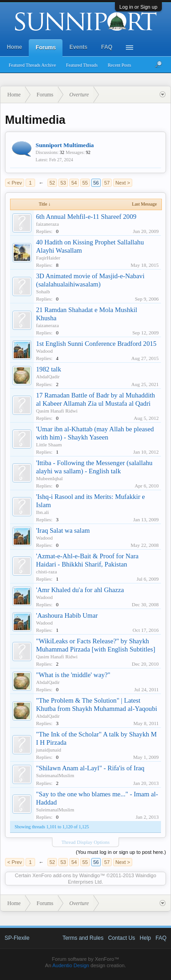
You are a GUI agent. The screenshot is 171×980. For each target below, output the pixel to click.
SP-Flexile (17, 938)
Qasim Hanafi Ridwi (57, 411)
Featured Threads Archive (32, 65)
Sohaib (43, 291)
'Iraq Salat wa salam (63, 530)
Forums (46, 48)
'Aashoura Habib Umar (67, 615)
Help (145, 938)
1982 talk (49, 369)
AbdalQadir (48, 376)
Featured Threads (82, 65)
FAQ (107, 47)
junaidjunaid (49, 750)
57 (107, 183)
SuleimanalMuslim (55, 775)
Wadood (44, 351)
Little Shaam (49, 445)
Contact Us (122, 938)
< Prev (15, 183)
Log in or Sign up (138, 7)
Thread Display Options (86, 842)
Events (78, 47)
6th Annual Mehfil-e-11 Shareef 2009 (86, 217)
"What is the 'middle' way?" (73, 675)
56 (96, 183)
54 (74, 183)
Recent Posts (119, 65)
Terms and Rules (83, 938)
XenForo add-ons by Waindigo (66, 875)
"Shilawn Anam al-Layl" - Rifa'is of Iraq (90, 768)
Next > (123, 183)
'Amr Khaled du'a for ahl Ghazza (80, 590)
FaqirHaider (48, 258)
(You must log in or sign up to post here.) (121, 852)
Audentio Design (71, 965)
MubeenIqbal (49, 478)
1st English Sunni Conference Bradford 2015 (96, 344)
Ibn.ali (42, 512)
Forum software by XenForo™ (85, 959)
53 (63, 183)
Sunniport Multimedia (65, 145)
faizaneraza (47, 224)
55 (85, 183)
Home (14, 47)
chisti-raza (47, 572)
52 (52, 183)
